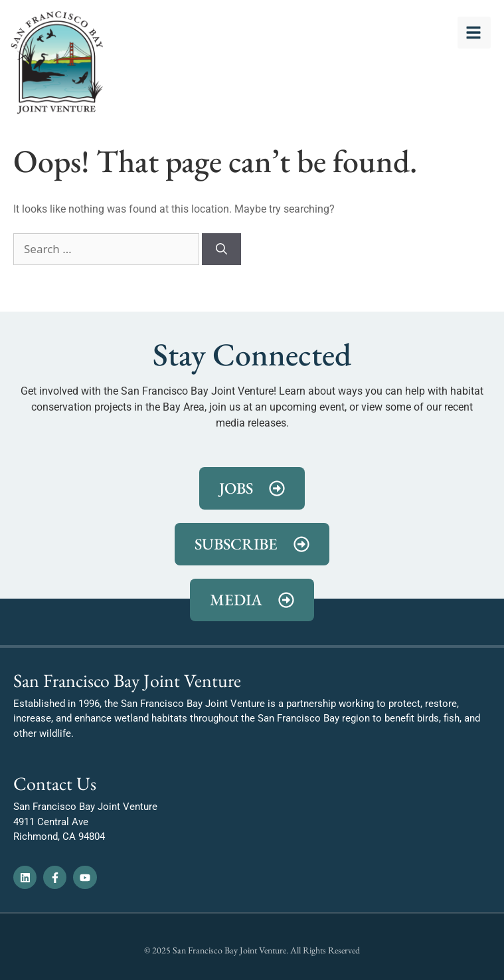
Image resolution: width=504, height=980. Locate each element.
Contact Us (55, 783)
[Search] (221, 249)
